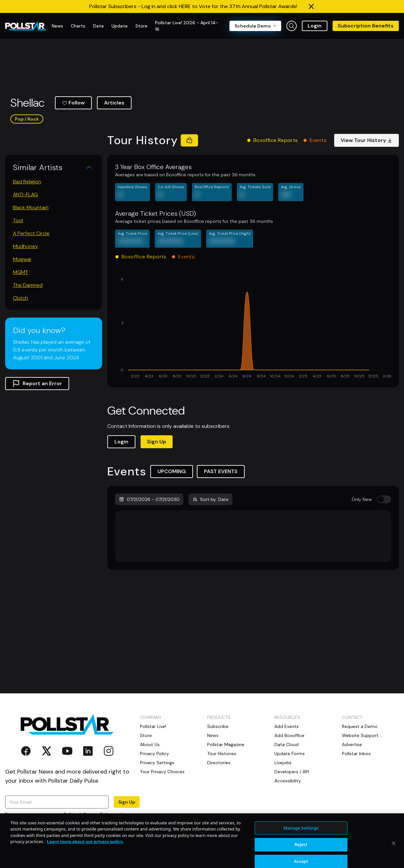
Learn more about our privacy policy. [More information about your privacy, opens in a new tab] (85, 856)
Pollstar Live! (153, 726)
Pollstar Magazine (226, 744)
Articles (114, 103)
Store (146, 735)
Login (315, 26)
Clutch (21, 298)
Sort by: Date (210, 499)
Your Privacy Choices (162, 772)
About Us (150, 744)
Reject (301, 859)
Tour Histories (222, 754)
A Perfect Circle (31, 233)
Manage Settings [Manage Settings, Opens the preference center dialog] (301, 842)
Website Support (360, 735)
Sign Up (157, 442)
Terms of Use (19, 821)
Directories (219, 763)
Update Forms (290, 754)
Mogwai (22, 259)
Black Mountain (31, 207)
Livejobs (283, 763)
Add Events (287, 726)
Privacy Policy (98, 814)
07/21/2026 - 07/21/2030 (149, 499)
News (213, 735)
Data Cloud (287, 744)
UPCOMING (172, 471)
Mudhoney (26, 246)
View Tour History (367, 140)
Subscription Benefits (366, 26)
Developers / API (292, 772)
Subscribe (218, 726)
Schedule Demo (255, 26)
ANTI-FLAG (25, 195)
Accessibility (288, 781)
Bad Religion (27, 182)
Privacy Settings (157, 763)
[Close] (394, 857)
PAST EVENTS (221, 471)
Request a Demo (360, 726)
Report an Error (37, 384)
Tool (18, 220)
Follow (73, 103)
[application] (253, 328)
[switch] (384, 499)
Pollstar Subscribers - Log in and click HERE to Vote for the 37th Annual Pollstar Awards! (193, 6)
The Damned (28, 285)
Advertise (352, 744)
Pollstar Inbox (356, 754)
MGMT (21, 272)
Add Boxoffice (289, 735)
